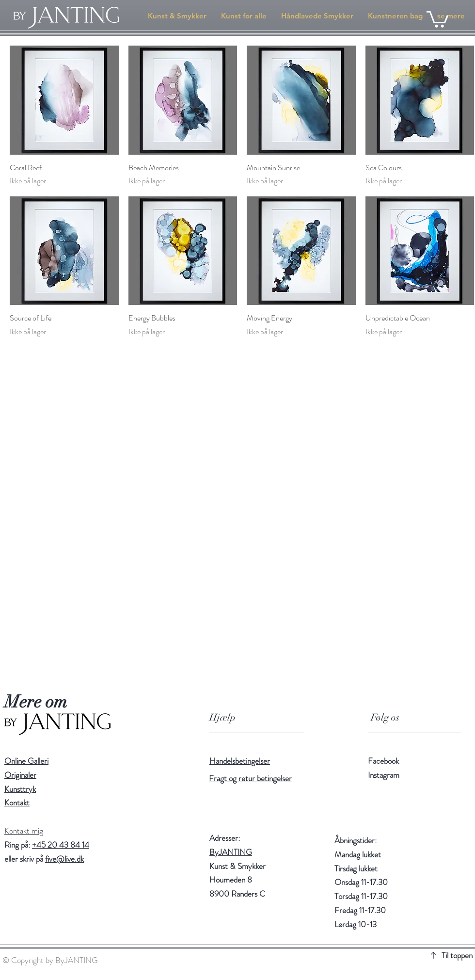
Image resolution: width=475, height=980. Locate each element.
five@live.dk (64, 859)
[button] (437, 18)
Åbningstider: (356, 840)
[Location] (193, 879)
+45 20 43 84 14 (61, 845)
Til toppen (457, 955)
